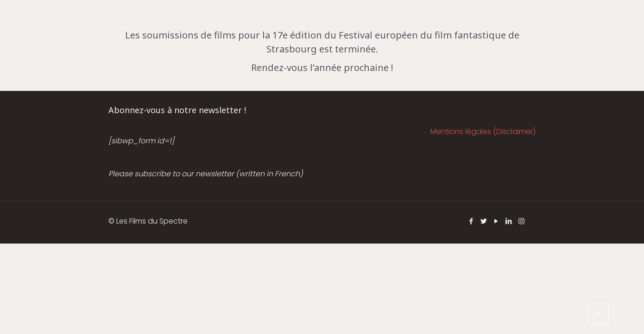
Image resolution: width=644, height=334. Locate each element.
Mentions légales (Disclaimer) (483, 132)
